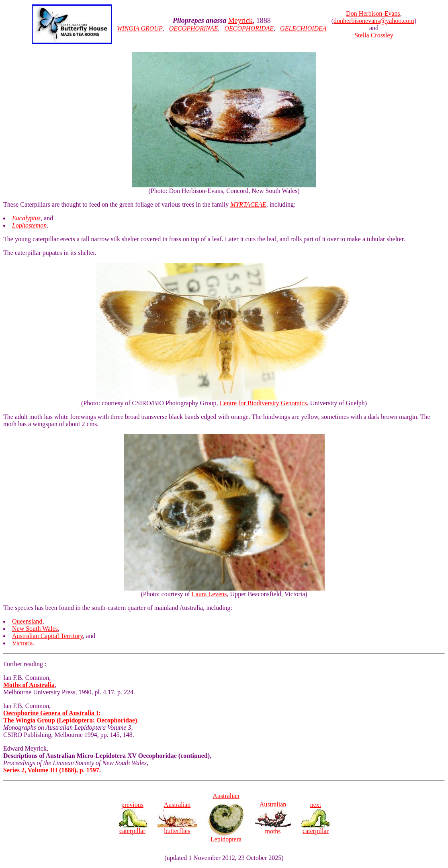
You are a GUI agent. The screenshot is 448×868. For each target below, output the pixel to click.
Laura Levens (209, 594)
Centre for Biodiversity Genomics (263, 403)
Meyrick (240, 21)
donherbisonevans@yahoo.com (374, 21)
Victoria (22, 643)
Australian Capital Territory (47, 636)
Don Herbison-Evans (373, 13)
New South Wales (35, 629)
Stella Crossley (374, 35)
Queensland (27, 621)
